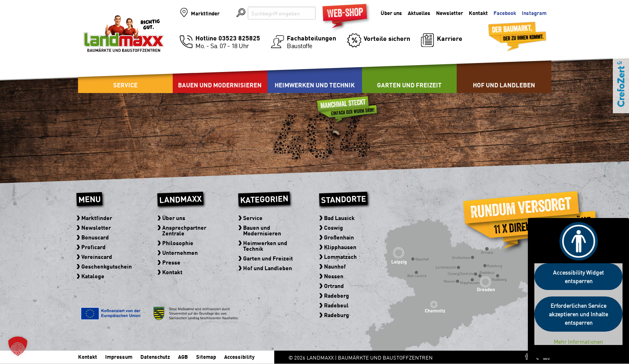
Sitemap (206, 357)
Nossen (334, 276)
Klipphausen (341, 247)
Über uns (391, 13)
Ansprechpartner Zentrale (185, 230)
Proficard (94, 247)
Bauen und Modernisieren (220, 85)
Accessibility (239, 357)
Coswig (334, 227)
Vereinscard (97, 256)
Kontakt (478, 13)
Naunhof (335, 266)
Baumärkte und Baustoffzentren (124, 41)
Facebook (505, 13)
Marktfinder (205, 13)
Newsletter (450, 13)
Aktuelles (419, 13)
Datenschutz (155, 357)
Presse (172, 262)
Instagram (534, 13)
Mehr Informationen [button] (578, 342)
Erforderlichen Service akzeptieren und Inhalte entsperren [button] (578, 314)
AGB (183, 357)
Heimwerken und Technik (315, 85)
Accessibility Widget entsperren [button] (578, 276)
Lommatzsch (341, 256)
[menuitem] (220, 73)
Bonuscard (95, 237)
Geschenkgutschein (107, 266)
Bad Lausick (340, 218)
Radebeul (337, 305)
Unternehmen (180, 252)
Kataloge (93, 276)
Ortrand (334, 286)
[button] (18, 346)
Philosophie (178, 243)
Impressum (119, 357)
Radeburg (337, 315)
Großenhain (339, 237)
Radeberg (337, 295)
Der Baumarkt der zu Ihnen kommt (507, 33)
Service (125, 85)
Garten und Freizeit (409, 85)
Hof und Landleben (504, 85)
